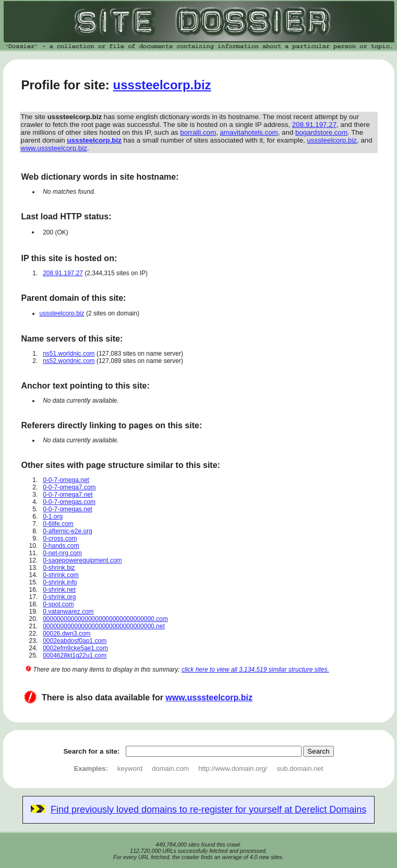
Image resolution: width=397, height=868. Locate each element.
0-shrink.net (59, 590)
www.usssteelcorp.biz (54, 148)
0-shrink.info (60, 582)
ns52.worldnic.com (69, 361)
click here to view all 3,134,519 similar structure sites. (255, 670)
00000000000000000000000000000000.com (105, 619)
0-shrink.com (61, 575)
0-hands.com (61, 546)
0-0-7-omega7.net (68, 495)
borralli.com (198, 132)
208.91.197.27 (314, 125)
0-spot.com (58, 604)
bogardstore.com (321, 132)
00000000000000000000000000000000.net (104, 626)
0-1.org (53, 517)
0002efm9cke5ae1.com (75, 648)
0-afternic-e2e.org (68, 531)
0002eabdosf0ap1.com (75, 641)
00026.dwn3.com (67, 634)
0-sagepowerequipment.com (82, 560)
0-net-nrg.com (62, 553)
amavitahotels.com (249, 132)
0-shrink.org (59, 597)
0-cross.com (60, 538)
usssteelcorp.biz (162, 85)
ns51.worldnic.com (69, 354)
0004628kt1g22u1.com (75, 655)
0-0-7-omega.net (66, 480)
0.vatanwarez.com (68, 612)
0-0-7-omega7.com (69, 487)
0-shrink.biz (59, 568)
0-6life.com (58, 524)
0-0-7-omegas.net (68, 509)
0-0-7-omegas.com (69, 502)
